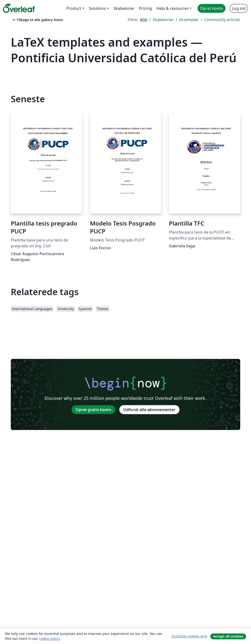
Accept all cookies (228, 636)
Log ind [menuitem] (239, 8)
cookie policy (49, 638)
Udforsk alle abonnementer (149, 410)
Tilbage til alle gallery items (37, 20)
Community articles (222, 20)
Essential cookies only (189, 636)
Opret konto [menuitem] (212, 8)
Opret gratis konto (93, 410)
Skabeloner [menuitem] (124, 8)
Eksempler (189, 20)
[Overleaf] (19, 8)
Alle (144, 20)
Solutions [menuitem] (97, 8)
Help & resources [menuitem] (172, 8)
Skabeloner (163, 20)
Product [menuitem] (74, 8)
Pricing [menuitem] (145, 8)
